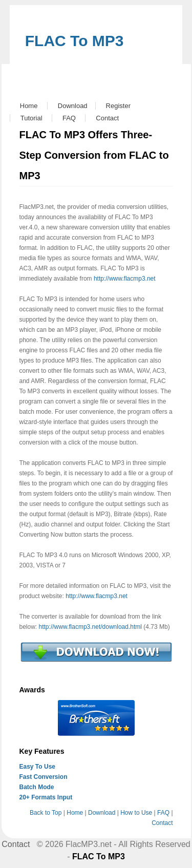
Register (118, 106)
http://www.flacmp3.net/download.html (90, 627)
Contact (107, 118)
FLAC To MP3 (74, 41)
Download (73, 106)
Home (29, 106)
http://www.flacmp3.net (125, 279)
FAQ (69, 118)
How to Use (136, 813)
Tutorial (31, 118)
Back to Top (46, 813)
